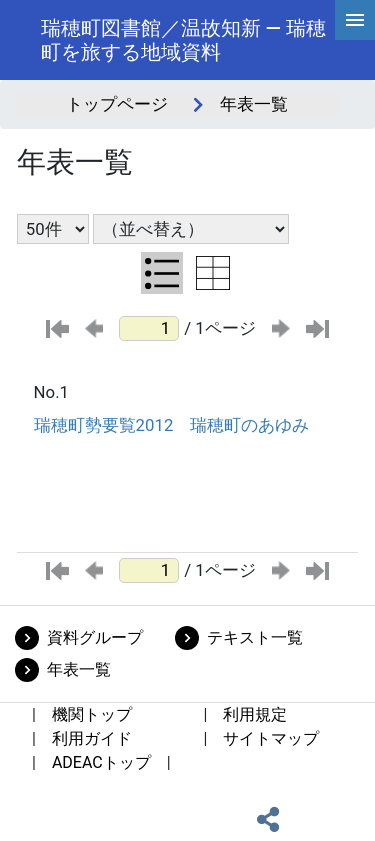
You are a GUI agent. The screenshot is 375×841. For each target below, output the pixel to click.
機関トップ (92, 714)
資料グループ (95, 637)
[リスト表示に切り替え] (162, 273)
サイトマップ (271, 738)
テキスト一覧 (255, 637)
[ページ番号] (149, 328)
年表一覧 (79, 669)
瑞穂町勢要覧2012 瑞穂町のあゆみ (172, 425)
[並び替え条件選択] (191, 229)
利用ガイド (92, 738)
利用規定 (255, 714)
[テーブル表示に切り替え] (213, 273)
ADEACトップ (101, 762)
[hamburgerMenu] (355, 20)
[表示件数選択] (53, 229)
